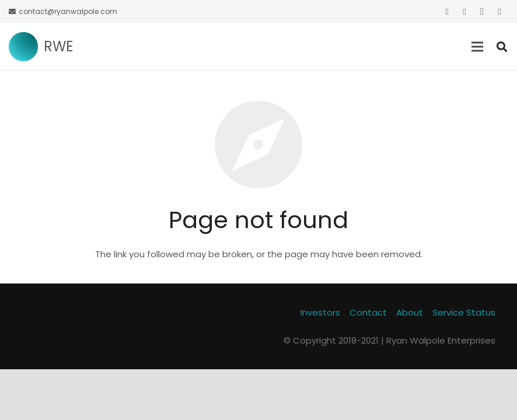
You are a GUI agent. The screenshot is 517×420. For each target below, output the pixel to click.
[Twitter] (447, 12)
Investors (320, 312)
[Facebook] (464, 12)
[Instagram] (482, 12)
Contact (368, 312)
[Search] (502, 47)
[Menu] (477, 47)
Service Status (464, 312)
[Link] (23, 47)
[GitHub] (499, 12)
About (410, 312)
